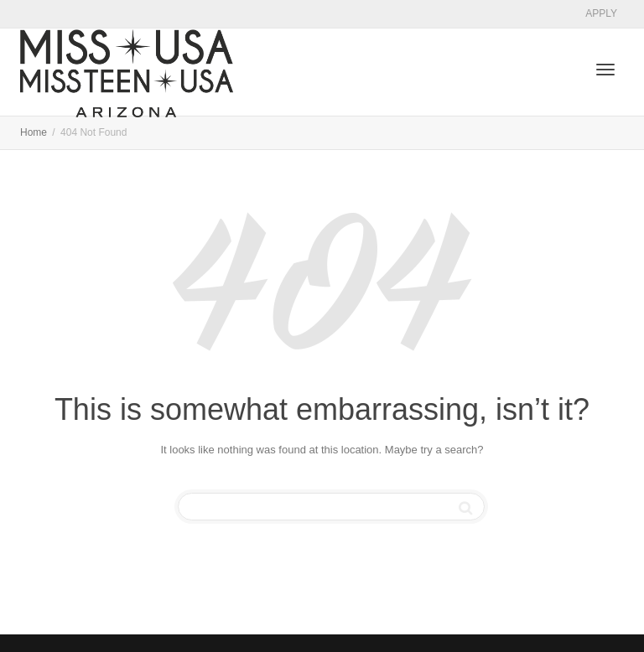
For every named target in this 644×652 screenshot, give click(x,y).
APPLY (601, 13)
